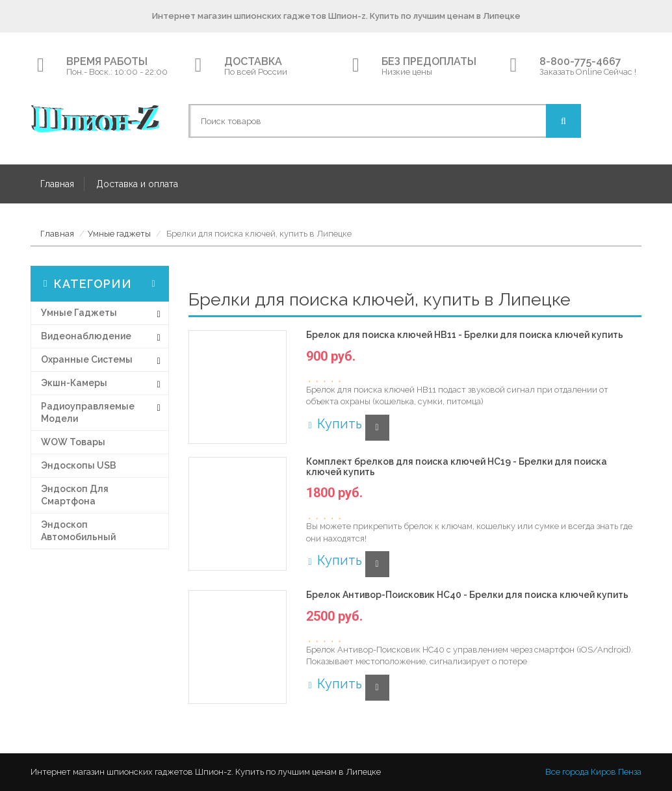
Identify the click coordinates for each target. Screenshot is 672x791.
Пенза (630, 772)
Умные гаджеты (119, 234)
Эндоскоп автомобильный (78, 531)
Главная (57, 184)
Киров (603, 772)
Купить (334, 424)
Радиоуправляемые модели (88, 412)
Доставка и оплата (137, 184)
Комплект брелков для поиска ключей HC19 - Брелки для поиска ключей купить (457, 467)
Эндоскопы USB (79, 465)
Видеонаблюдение (86, 336)
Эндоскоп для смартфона (75, 495)
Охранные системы (87, 359)
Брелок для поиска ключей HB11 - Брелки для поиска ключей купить (465, 335)
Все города (567, 772)
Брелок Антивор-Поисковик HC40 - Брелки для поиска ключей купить (467, 595)
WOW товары (73, 442)
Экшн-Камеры (74, 383)
